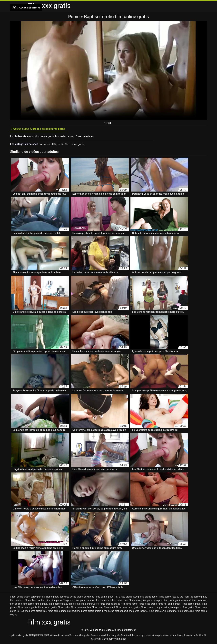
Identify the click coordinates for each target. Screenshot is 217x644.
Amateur (46, 145)
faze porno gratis (142, 598)
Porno (74, 17)
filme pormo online (81, 608)
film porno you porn (153, 601)
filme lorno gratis (148, 605)
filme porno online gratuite (163, 612)
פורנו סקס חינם (143, 636)
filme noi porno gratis (169, 605)
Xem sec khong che (80, 636)
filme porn (97, 608)
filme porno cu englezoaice (155, 608)
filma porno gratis (58, 605)
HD (55, 145)
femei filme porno (161, 598)
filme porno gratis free (35, 612)
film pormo (68, 601)
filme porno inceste (137, 612)
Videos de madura (59, 636)
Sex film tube (128, 636)
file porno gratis (198, 598)
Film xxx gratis (113, 636)
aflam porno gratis (20, 598)
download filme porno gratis (99, 598)
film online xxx (33, 601)
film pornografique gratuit (178, 601)
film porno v (135, 601)
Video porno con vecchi (164, 636)
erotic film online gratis (72, 145)
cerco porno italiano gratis (45, 598)
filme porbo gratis (47, 608)
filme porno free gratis (182, 608)
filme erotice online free (112, 605)
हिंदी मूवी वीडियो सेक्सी (39, 636)
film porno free (120, 601)
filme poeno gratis (27, 608)
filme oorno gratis (191, 605)
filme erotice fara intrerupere (84, 605)
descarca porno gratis (71, 598)
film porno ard (104, 601)
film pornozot (199, 601)
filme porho (64, 608)
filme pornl (109, 608)
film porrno (16, 605)
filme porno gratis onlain (88, 612)
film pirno (57, 601)
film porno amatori (85, 601)
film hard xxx (17, 601)
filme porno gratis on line (61, 612)
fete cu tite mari (180, 598)
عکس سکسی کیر (20, 636)
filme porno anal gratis (128, 608)
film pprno (28, 605)
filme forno (132, 605)
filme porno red (186, 612)
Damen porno (98, 636)
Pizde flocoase (185, 636)
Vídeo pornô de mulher (114, 640)
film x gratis (41, 605)
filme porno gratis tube (114, 612)
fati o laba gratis (123, 598)
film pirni (46, 601)
